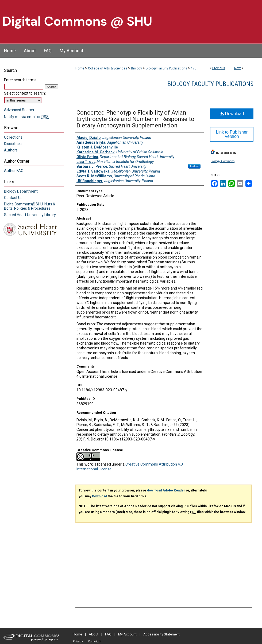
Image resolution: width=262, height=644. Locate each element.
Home (80, 68)
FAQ (108, 634)
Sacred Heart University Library (30, 215)
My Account (127, 634)
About (94, 634)
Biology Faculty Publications (166, 68)
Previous (219, 68)
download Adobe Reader (166, 490)
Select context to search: (25, 93)
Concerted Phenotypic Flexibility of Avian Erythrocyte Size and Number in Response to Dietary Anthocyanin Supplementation (135, 119)
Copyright (95, 641)
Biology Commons (223, 161)
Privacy (78, 641)
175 (194, 68)
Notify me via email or (26, 117)
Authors (11, 150)
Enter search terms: (21, 80)
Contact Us (13, 198)
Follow (194, 166)
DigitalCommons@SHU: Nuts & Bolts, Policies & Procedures (30, 206)
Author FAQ (14, 171)
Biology (136, 68)
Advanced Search (19, 110)
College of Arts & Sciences (108, 68)
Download (232, 114)
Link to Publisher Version (232, 134)
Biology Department (21, 191)
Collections (13, 137)
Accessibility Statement (161, 634)
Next (238, 68)
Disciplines (13, 144)
